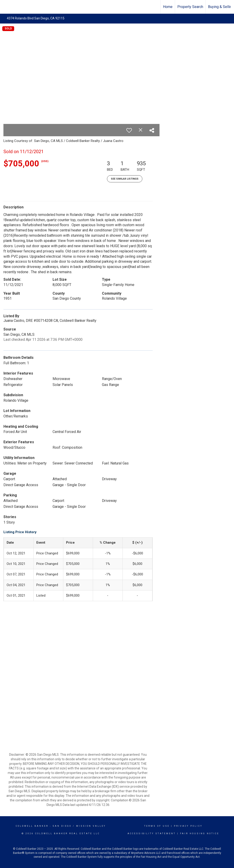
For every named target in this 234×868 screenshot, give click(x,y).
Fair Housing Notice (200, 834)
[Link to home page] (6, 7)
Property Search (190, 7)
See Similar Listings (125, 179)
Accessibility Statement (152, 834)
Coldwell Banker (32, 826)
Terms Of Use (157, 826)
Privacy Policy (188, 826)
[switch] (129, 130)
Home (168, 7)
